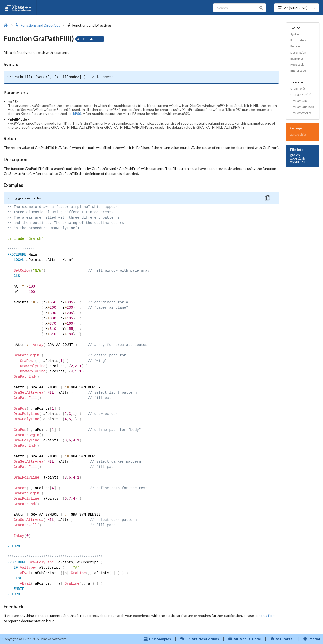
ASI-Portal (282, 639)
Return (295, 46)
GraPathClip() (300, 101)
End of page (298, 71)
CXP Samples (157, 639)
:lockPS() (74, 114)
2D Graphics (298, 135)
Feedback (297, 65)
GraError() (298, 89)
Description (298, 52)
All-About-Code (245, 639)
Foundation (91, 39)
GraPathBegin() (301, 95)
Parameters (299, 40)
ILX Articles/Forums (200, 639)
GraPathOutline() (302, 107)
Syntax (295, 34)
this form (268, 616)
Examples (297, 58)
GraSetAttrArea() (302, 113)
